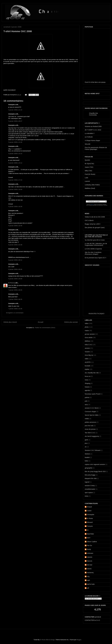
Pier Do (89, 545)
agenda (87, 390)
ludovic (89, 569)
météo (87, 419)
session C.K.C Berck (92, 408)
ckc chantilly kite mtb (92, 373)
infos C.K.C (89, 345)
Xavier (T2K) (89, 167)
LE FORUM (89, 137)
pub (86, 401)
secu (86, 405)
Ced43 (89, 511)
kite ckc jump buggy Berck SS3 (95, 471)
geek (86, 440)
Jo (88, 530)
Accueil (40, 322)
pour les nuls (89, 426)
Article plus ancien (71, 322)
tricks (87, 496)
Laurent (87, 181)
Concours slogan (90, 412)
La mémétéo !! (90, 133)
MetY (89, 538)
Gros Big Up (89, 355)
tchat (93, 82)
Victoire (87, 352)
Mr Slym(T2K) (89, 164)
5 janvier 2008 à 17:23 (15, 180)
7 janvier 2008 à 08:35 (15, 299)
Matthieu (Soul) (90, 188)
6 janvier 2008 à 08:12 (15, 260)
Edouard (90, 522)
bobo (86, 461)
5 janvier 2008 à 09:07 (15, 121)
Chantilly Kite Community (93, 114)
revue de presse (90, 429)
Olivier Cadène (92, 542)
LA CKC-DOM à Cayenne (93, 249)
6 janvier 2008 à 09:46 (15, 269)
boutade (87, 366)
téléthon (87, 341)
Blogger (79, 640)
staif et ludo (91, 584)
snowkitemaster (90, 489)
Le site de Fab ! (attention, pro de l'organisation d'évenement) (96, 244)
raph (88, 580)
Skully (89, 549)
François (90, 526)
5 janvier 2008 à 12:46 (15, 142)
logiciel (87, 482)
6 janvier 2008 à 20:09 (15, 279)
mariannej (90, 573)
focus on (88, 376)
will (88, 588)
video (87, 323)
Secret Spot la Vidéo (92, 415)
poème (87, 397)
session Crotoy (90, 486)
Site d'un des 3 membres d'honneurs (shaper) (93, 253)
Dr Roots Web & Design (47, 640)
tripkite (87, 369)
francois (90, 561)
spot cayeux (89, 493)
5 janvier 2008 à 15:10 (15, 154)
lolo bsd (89, 565)
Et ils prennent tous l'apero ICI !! (95, 258)
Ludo (86, 178)
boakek (87, 457)
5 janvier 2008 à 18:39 (15, 207)
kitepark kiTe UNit (91, 478)
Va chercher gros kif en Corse (95, 240)
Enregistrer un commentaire (15, 313)
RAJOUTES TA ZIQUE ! (97, 314)
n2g (88, 576)
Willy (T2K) (88, 171)
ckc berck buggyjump (92, 436)
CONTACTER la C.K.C (92, 620)
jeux (86, 443)
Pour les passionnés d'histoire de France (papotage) (96, 148)
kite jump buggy (90, 475)
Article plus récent (10, 322)
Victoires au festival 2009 (93, 126)
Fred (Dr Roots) (90, 174)
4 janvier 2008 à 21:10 (15, 110)
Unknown (90, 553)
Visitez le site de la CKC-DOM (95, 217)
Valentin (90, 557)
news (87, 380)
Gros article (89, 338)
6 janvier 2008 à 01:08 (15, 245)
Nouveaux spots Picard (93, 394)
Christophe (91, 515)
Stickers (87, 454)
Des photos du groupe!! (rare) (95, 228)
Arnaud (89, 507)
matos (87, 331)
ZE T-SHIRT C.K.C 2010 (93, 130)
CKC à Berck (89, 220)
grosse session (90, 334)
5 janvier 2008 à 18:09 (15, 189)
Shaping (87, 383)
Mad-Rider (90, 534)
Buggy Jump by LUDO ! (93, 224)
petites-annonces (91, 422)
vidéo (87, 359)
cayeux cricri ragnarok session (95, 464)
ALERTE (88, 362)
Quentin (87, 160)
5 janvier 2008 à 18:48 (15, 226)
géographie (89, 468)
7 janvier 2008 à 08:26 (15, 290)
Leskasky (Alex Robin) (92, 185)
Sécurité (87, 144)
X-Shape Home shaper (92, 141)
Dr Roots (11, 283)
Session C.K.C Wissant (93, 450)
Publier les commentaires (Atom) (45, 328)
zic (86, 447)
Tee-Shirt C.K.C (90, 433)
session (87, 348)
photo (87, 327)
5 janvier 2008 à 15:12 (15, 163)
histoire (87, 387)
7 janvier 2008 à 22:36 (15, 309)
